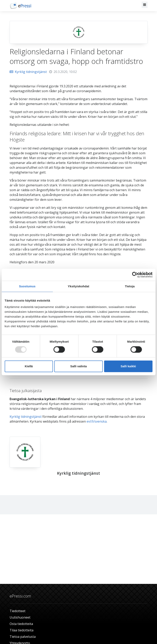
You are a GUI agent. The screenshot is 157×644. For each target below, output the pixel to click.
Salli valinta (78, 366)
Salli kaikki (128, 366)
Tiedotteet (17, 611)
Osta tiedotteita (21, 624)
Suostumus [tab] (27, 286)
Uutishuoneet (20, 617)
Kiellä (29, 366)
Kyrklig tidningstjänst (28, 72)
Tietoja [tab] (130, 286)
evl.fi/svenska (97, 421)
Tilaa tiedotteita (21, 630)
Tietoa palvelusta (23, 637)
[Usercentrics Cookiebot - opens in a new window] (135, 275)
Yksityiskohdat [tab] (78, 286)
